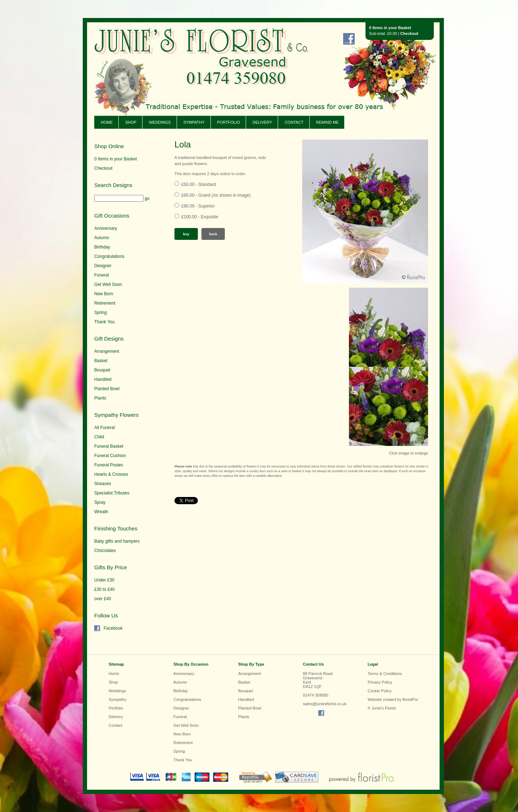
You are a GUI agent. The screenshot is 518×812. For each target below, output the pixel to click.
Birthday (102, 247)
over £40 (103, 599)
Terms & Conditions (385, 674)
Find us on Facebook (349, 39)
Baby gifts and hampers (117, 541)
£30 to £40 (104, 589)
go (147, 199)
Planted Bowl (107, 389)
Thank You (104, 322)
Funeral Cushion (110, 456)
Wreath (101, 512)
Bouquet (102, 370)
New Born (104, 294)
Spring (101, 313)
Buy (186, 234)
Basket (101, 361)
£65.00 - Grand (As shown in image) (216, 195)
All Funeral (104, 428)
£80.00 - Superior (198, 206)
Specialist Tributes (112, 493)
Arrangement (107, 351)
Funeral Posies (109, 465)
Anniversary (106, 228)
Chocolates (105, 551)
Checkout (409, 33)
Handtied (103, 379)
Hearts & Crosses (111, 474)
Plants (100, 398)
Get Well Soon (108, 284)
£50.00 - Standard (199, 184)
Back (213, 234)
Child (99, 437)
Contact (294, 122)
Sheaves (103, 484)
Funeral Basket (109, 446)
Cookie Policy (380, 691)
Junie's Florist (191, 57)
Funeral (102, 275)
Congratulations (109, 256)
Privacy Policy (380, 682)
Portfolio (229, 122)
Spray (100, 502)
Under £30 (104, 580)
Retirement (105, 303)
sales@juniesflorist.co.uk (325, 704)
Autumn (102, 238)
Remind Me (328, 122)
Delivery (262, 122)
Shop (131, 122)
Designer (103, 266)
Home (107, 122)
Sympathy (194, 122)
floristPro (410, 699)
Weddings (160, 122)
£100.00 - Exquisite (200, 217)
